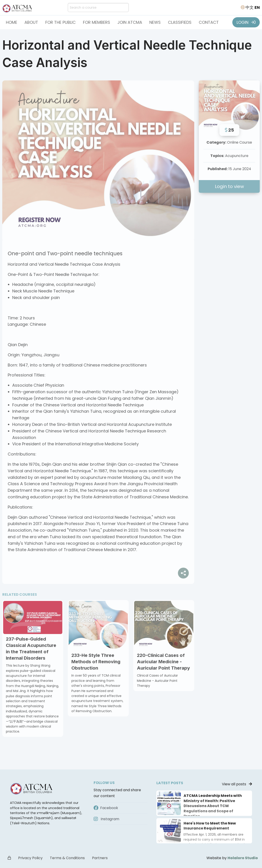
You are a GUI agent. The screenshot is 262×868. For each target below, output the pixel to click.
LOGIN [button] (246, 22)
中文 (250, 7)
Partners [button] (100, 858)
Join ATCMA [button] (130, 22)
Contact (209, 22)
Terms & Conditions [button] (67, 858)
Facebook (106, 808)
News (155, 22)
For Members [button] (97, 22)
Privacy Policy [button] (30, 858)
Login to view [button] (229, 186)
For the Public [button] (61, 22)
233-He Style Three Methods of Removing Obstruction (96, 662)
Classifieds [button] (180, 22)
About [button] (31, 22)
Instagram (106, 819)
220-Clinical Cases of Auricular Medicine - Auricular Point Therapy (163, 662)
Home (12, 22)
